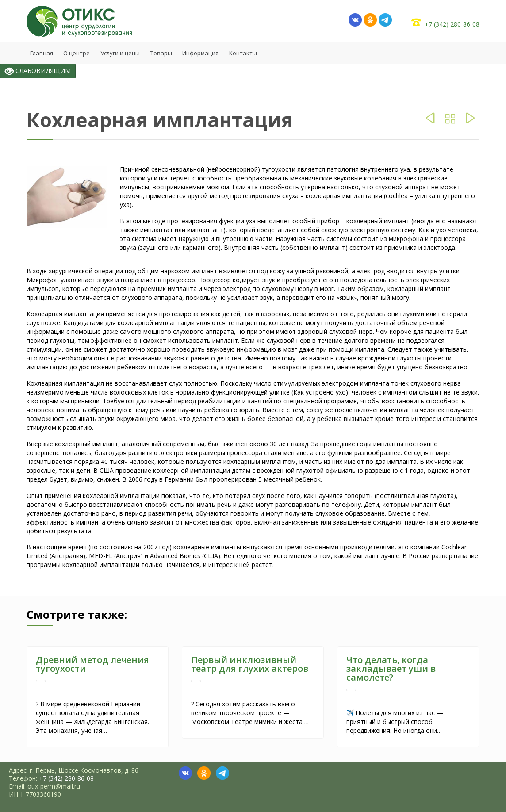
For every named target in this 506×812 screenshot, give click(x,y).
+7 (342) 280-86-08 (452, 24)
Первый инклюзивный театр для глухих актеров (250, 664)
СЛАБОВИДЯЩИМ (38, 71)
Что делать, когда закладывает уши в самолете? (391, 668)
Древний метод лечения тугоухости (92, 664)
